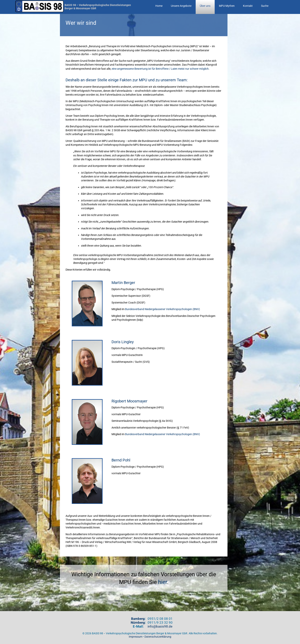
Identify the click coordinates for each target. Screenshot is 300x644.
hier (163, 582)
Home (159, 6)
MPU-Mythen (227, 6)
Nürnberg (138, 623)
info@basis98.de (160, 626)
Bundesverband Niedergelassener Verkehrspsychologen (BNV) (163, 309)
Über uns (205, 6)
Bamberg (138, 619)
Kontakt (248, 6)
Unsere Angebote (181, 6)
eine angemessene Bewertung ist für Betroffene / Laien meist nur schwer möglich (160, 69)
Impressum (136, 637)
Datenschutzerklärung (158, 637)
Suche (265, 6)
